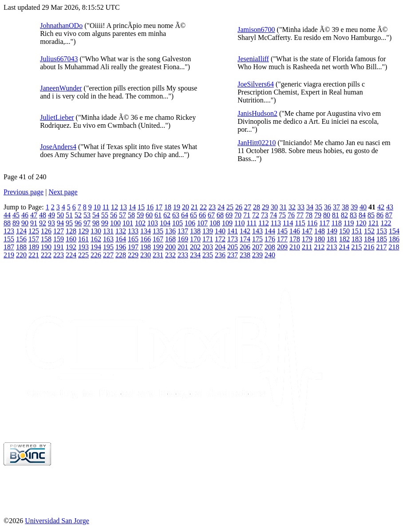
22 (203, 207)
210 (295, 247)
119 (349, 223)
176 (270, 239)
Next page (63, 192)
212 (319, 247)
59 (140, 215)
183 (357, 239)
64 (185, 215)
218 (394, 247)
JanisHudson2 (257, 113)
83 (353, 215)
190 (46, 247)
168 (170, 239)
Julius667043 (59, 59)
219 (9, 255)
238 (245, 255)
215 (356, 247)
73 (265, 215)
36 (328, 207)
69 (229, 215)
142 (245, 231)
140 (220, 231)
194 (96, 247)
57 (122, 215)
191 (59, 247)
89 (16, 223)
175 (257, 239)
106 (190, 223)
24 (221, 207)
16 (150, 207)
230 (146, 255)
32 (292, 207)
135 (158, 231)
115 (300, 223)
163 (108, 239)
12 (115, 207)
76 (291, 215)
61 (158, 215)
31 (283, 207)
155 (9, 239)
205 (233, 247)
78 (309, 215)
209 (282, 247)
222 (46, 255)
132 (121, 231)
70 (238, 215)
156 (21, 239)
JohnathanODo (61, 26)
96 (78, 223)
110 (239, 223)
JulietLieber (57, 117)
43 (390, 207)
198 (146, 247)
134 (146, 231)
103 (153, 223)
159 (59, 239)
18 (168, 207)
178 (295, 239)
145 (282, 231)
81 (336, 215)
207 (257, 247)
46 (25, 215)
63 (176, 215)
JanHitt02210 (257, 143)
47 (34, 215)
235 (208, 255)
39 (354, 207)
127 (59, 231)
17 (159, 207)
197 (133, 247)
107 (202, 223)
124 (21, 231)
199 (158, 247)
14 (132, 207)
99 (105, 223)
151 (357, 231)
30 (274, 207)
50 (60, 215)
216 (369, 247)
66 (202, 215)
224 (71, 255)
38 (345, 207)
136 (170, 231)
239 (257, 255)
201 (183, 247)
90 (25, 223)
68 (220, 215)
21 (194, 207)
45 (16, 215)
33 (301, 207)
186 (394, 239)
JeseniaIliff (253, 59)
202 (195, 247)
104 (165, 223)
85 (371, 215)
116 (312, 223)
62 (167, 215)
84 (362, 215)
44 (7, 215)
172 (220, 239)
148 (320, 231)
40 (363, 207)
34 (310, 207)
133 (133, 231)
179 (307, 239)
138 (195, 231)
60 (149, 215)
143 (257, 231)
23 (212, 207)
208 (270, 247)
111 (251, 223)
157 (34, 239)
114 (288, 223)
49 (51, 215)
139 (208, 231)
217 (381, 247)
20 (186, 207)
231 (158, 255)
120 (361, 223)
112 (263, 223)
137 (183, 231)
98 (96, 223)
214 (344, 247)
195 (108, 247)
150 (344, 231)
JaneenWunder (61, 88)
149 (332, 231)
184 (369, 239)
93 (51, 223)
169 (183, 239)
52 (78, 215)
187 (9, 247)
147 (307, 231)
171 (208, 239)
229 (133, 255)
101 (128, 223)
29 (265, 207)
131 (108, 231)
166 (146, 239)
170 (195, 239)
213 (332, 247)
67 (211, 215)
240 (270, 255)
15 (141, 207)
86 (380, 215)
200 (170, 247)
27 (248, 207)
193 (83, 247)
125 (34, 231)
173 (233, 239)
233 (183, 255)
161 (83, 239)
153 (382, 231)
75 (282, 215)
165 (133, 239)
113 (276, 223)
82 (344, 215)
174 (245, 239)
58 (131, 215)
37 (336, 207)
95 (69, 223)
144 (270, 231)
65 (194, 215)
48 (43, 215)
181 (332, 239)
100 (115, 223)
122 (386, 223)
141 (233, 231)
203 (208, 247)
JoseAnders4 (58, 147)
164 (121, 239)
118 (337, 223)
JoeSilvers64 (256, 84)
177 (282, 239)
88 (7, 223)
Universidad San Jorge (57, 521)
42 (381, 207)
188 (21, 247)
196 (121, 247)
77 (300, 215)
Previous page (24, 192)
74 (273, 215)
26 (239, 207)
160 (71, 239)
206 (245, 247)
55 (105, 215)
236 (220, 255)
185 (382, 239)
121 (373, 223)
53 (87, 215)
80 (327, 215)
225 (83, 255)
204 (220, 247)
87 (389, 215)
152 (369, 231)
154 (394, 231)
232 (170, 255)
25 (230, 207)
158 (46, 239)
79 (318, 215)
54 (96, 215)
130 (96, 231)
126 (46, 231)
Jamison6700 (256, 30)
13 (123, 207)
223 (59, 255)
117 (324, 223)
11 (106, 207)
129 (83, 231)
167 (158, 239)
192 (71, 247)
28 (257, 207)
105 (178, 223)
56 (114, 215)
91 (34, 223)
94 (60, 223)
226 (96, 255)
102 (140, 223)
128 (71, 231)
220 (21, 255)
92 (43, 223)
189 (34, 247)
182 (344, 239)
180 (320, 239)
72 (256, 215)
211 (307, 247)
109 (227, 223)
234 (195, 255)
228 (121, 255)
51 (69, 215)
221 (34, 255)
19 (177, 207)
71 (247, 215)
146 (295, 231)
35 (319, 207)
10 (97, 207)
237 (233, 255)
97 (87, 223)
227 (108, 255)
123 (9, 231)
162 (96, 239)
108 (215, 223)
